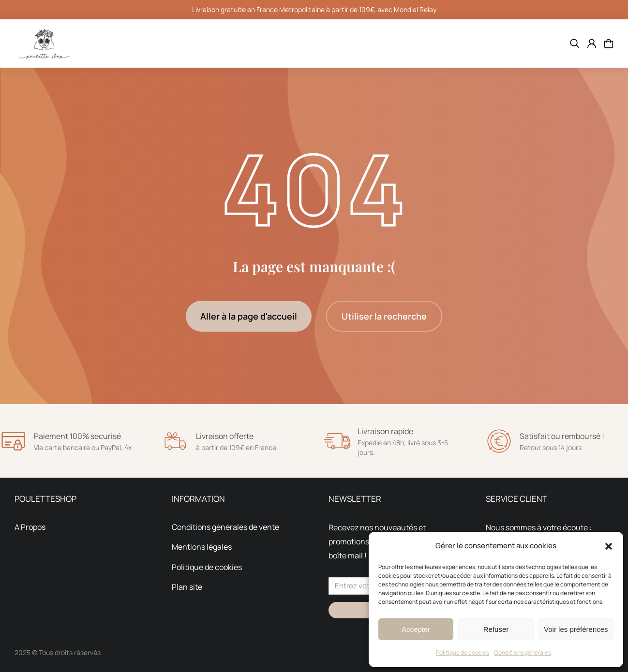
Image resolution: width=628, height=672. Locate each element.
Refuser (496, 629)
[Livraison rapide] (337, 441)
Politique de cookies (463, 652)
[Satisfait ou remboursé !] (499, 441)
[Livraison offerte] (175, 441)
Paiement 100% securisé (77, 436)
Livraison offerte (225, 436)
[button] (609, 546)
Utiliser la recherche (384, 316)
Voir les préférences (576, 629)
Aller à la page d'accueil (249, 316)
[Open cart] (609, 44)
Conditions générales (523, 652)
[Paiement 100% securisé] (13, 441)
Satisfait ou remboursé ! (562, 436)
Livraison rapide (385, 431)
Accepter (416, 629)
